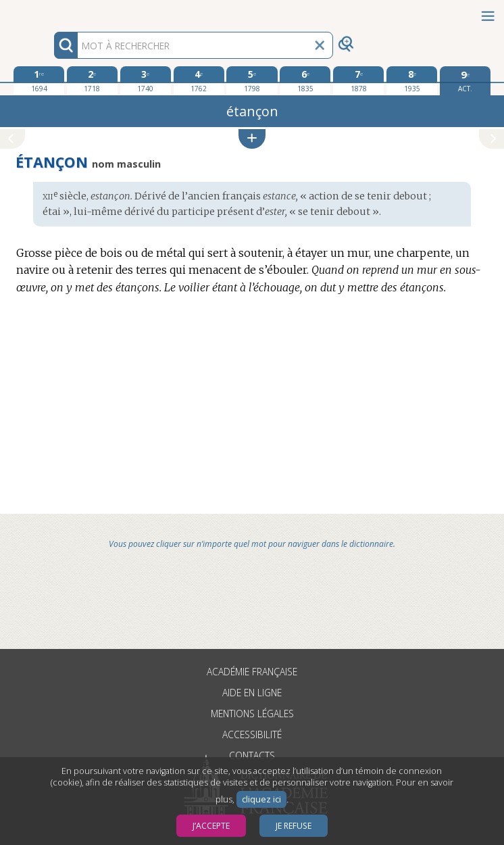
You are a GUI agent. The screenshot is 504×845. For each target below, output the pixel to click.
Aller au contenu (53, 12)
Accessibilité (252, 734)
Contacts (252, 755)
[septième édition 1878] (358, 80)
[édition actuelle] (465, 81)
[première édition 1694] (39, 80)
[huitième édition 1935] (412, 80)
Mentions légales (252, 714)
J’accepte (211, 826)
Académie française (252, 672)
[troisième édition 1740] (146, 80)
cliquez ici (261, 799)
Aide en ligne (252, 693)
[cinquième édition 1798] (252, 80)
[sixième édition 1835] (305, 80)
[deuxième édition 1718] (92, 80)
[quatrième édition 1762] (199, 80)
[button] (252, 139)
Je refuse (294, 826)
